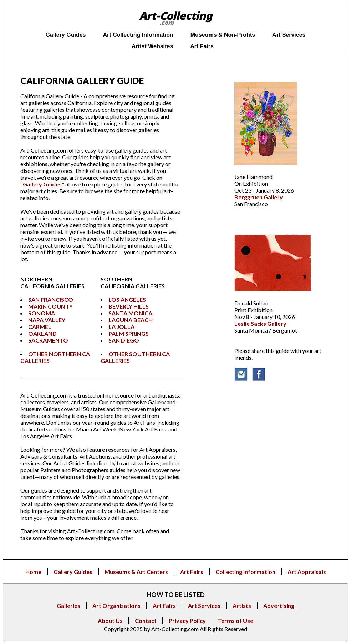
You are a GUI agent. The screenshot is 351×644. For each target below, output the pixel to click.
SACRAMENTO (48, 340)
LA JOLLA (121, 327)
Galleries (68, 606)
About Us (110, 621)
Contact (146, 621)
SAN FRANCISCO (51, 299)
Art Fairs (192, 572)
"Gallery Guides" (42, 184)
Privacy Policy (187, 621)
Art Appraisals (307, 572)
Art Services (204, 606)
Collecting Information (245, 572)
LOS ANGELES (127, 299)
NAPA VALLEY (47, 320)
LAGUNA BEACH (131, 320)
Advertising (279, 606)
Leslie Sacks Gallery (260, 323)
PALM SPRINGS (129, 333)
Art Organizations (116, 606)
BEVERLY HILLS (129, 306)
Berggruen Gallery (259, 197)
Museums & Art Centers (136, 572)
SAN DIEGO (124, 340)
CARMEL (40, 327)
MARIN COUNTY (50, 306)
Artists (242, 606)
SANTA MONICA (130, 313)
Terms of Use (236, 621)
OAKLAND (42, 333)
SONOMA (42, 313)
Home (33, 572)
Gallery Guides (73, 572)
